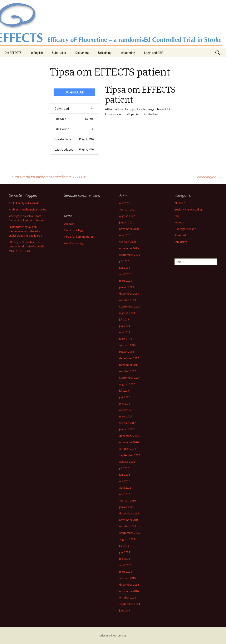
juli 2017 (124, 391)
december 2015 (129, 513)
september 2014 (130, 604)
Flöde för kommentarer (79, 237)
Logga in (69, 224)
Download (74, 92)
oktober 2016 (128, 449)
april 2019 (125, 274)
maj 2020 (125, 235)
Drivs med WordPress (113, 635)
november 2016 (129, 442)
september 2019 (130, 255)
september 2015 (130, 533)
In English (37, 53)
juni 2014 (125, 610)
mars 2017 (126, 416)
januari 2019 (127, 287)
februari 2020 (127, 242)
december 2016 (129, 436)
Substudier (59, 53)
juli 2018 (124, 319)
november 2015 (129, 520)
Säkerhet (180, 235)
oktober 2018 (128, 300)
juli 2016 (124, 468)
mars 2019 (126, 281)
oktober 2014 (128, 597)
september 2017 (130, 378)
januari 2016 (127, 507)
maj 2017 (125, 403)
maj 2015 (125, 559)
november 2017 (129, 365)
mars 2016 (126, 494)
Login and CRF (153, 53)
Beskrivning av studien (189, 209)
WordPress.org (73, 243)
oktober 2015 (128, 526)
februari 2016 (127, 500)
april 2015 (125, 565)
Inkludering (128, 53)
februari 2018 (127, 345)
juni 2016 (125, 475)
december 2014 (129, 585)
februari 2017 (127, 423)
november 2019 (129, 248)
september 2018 (130, 306)
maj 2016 (125, 481)
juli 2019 (124, 261)
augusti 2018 (127, 313)
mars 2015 (126, 572)
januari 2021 (127, 222)
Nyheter (180, 222)
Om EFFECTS (13, 53)
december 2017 (129, 358)
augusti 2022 (127, 216)
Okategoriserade (185, 229)
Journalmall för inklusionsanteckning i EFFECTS (46, 177)
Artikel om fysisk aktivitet (25, 203)
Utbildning (105, 53)
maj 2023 (125, 203)
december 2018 (129, 294)
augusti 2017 (127, 384)
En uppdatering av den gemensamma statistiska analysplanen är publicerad (25, 231)
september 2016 (130, 455)
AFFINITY (180, 203)
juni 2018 (125, 326)
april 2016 (125, 488)
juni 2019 (125, 268)
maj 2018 (125, 332)
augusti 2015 (127, 539)
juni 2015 (125, 552)
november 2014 (129, 591)
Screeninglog (208, 177)
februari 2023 (127, 209)
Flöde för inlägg (74, 230)
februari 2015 (127, 578)
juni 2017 (125, 397)
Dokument (82, 53)
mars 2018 (126, 339)
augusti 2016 (127, 462)
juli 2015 (124, 546)
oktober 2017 (128, 371)
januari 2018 (127, 352)
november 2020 (129, 229)
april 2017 (125, 410)
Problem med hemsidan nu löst (28, 209)
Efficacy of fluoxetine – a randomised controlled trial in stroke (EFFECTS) (27, 246)
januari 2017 (127, 429)
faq (177, 216)
